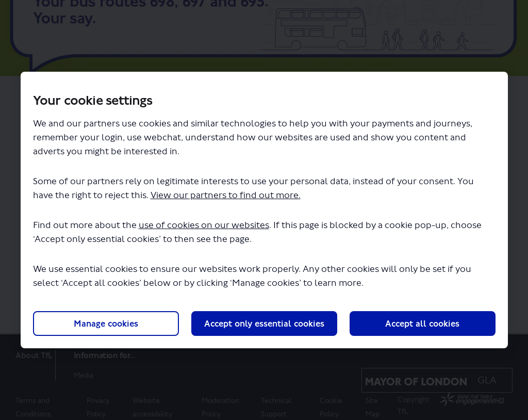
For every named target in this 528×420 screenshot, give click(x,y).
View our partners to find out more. (226, 195)
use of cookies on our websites (204, 225)
